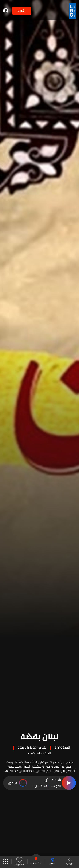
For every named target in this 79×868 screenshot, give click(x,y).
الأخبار (53, 862)
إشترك (22, 11)
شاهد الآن (53, 780)
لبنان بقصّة (39, 736)
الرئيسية (70, 862)
